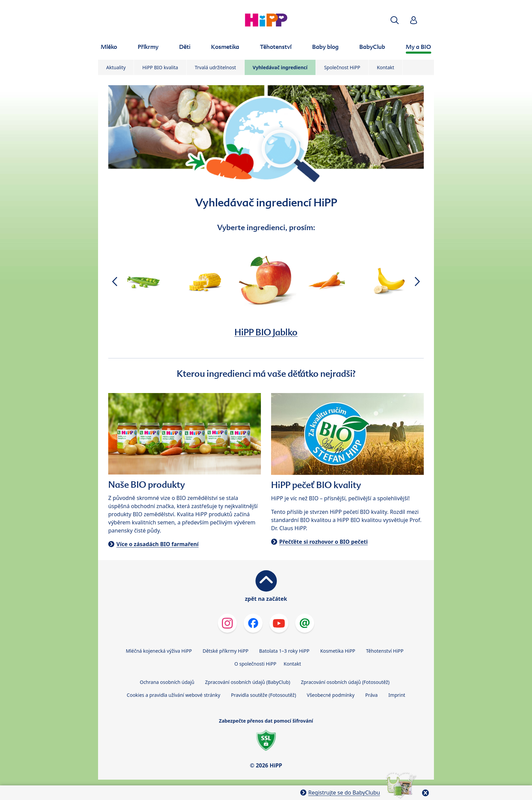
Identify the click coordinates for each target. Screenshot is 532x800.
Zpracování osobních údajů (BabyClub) (248, 682)
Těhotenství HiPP (385, 651)
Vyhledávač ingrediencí (280, 67)
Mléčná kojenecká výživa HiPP (159, 651)
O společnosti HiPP (255, 664)
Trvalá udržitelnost (215, 67)
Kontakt (386, 67)
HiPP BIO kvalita (160, 67)
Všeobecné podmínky (331, 695)
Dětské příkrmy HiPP (225, 651)
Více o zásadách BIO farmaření (157, 544)
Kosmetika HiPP (338, 651)
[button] (395, 20)
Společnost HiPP (342, 67)
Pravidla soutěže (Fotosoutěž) (264, 695)
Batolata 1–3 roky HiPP (284, 651)
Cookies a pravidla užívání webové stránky (174, 695)
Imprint (397, 695)
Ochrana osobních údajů (167, 682)
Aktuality (116, 67)
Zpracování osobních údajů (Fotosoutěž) (345, 682)
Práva (371, 695)
